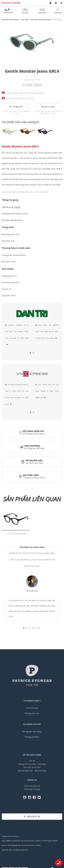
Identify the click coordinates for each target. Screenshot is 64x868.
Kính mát (25, 11)
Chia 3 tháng (48, 107)
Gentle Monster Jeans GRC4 (20, 147)
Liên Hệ (32, 761)
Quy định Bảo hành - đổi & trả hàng (32, 771)
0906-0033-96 (32, 816)
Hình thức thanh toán (32, 767)
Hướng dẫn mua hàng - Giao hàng (32, 764)
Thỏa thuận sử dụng (32, 789)
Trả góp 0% (16, 107)
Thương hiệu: (28, 80)
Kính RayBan (8, 11)
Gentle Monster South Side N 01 (16, 530)
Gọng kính (42, 11)
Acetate (17, 207)
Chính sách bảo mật (32, 786)
